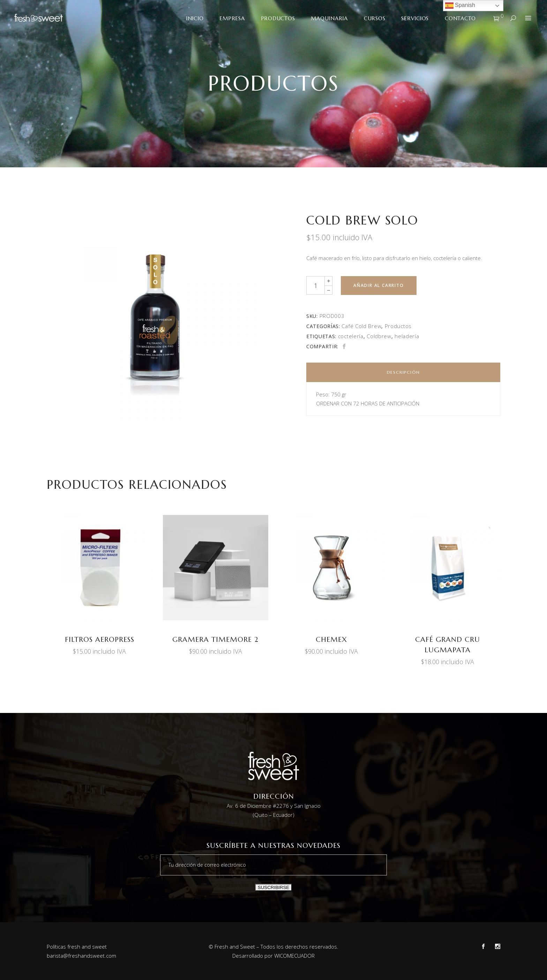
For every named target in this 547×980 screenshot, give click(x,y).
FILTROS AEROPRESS (100, 640)
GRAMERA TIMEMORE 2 (215, 640)
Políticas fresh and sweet (77, 947)
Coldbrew (379, 336)
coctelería (351, 336)
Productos (398, 326)
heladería (407, 336)
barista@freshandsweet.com (81, 956)
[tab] (403, 372)
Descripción (403, 372)
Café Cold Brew (361, 326)
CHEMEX (331, 640)
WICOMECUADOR (294, 956)
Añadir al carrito (379, 285)
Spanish (460, 6)
